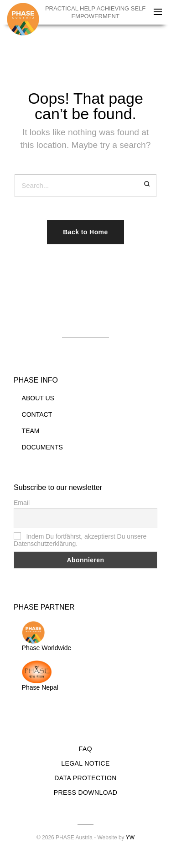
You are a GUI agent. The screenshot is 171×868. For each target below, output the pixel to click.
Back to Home (85, 232)
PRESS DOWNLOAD (86, 792)
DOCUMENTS (42, 447)
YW (130, 838)
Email (22, 503)
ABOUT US (38, 398)
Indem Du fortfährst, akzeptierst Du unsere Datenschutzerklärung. (80, 540)
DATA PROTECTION (85, 778)
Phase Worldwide (47, 636)
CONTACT (37, 414)
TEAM (31, 431)
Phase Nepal (40, 676)
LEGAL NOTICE (85, 763)
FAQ (85, 749)
